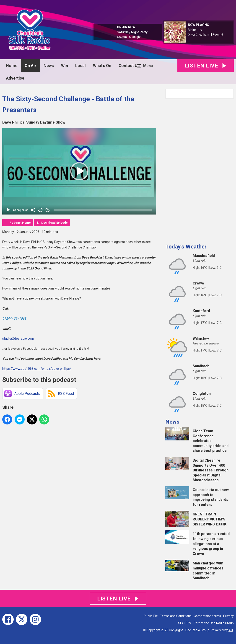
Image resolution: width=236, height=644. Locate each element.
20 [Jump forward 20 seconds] (48, 210)
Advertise (15, 78)
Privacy (228, 616)
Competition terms (207, 616)
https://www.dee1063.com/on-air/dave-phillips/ (37, 369)
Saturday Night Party (132, 32)
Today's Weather (186, 247)
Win (65, 66)
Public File (151, 616)
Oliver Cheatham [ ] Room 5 (205, 35)
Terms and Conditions (176, 616)
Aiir (231, 630)
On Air (30, 66)
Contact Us (129, 66)
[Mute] (33, 210)
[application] (79, 171)
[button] (79, 171)
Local (80, 66)
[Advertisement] (200, 169)
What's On (102, 66)
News (49, 66)
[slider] (103, 210)
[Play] (8, 210)
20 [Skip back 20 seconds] (40, 210)
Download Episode (54, 223)
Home (12, 66)
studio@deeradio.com (18, 339)
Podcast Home (20, 223)
